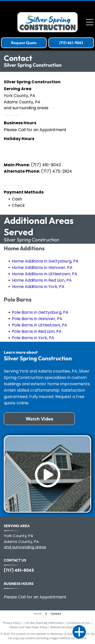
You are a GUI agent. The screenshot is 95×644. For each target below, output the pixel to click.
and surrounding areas (25, 547)
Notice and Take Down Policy (29, 627)
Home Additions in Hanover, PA (42, 268)
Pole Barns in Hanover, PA (37, 319)
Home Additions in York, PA (38, 287)
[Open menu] (90, 22)
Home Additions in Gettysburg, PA (45, 261)
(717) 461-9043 (46, 165)
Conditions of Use (78, 623)
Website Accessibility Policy (68, 627)
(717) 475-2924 (56, 171)
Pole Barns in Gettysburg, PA (40, 312)
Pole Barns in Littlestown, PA (40, 325)
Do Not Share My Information (45, 623)
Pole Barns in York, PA (33, 338)
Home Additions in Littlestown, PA (45, 274)
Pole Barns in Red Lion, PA (37, 331)
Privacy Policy (12, 623)
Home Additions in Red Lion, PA (42, 280)
